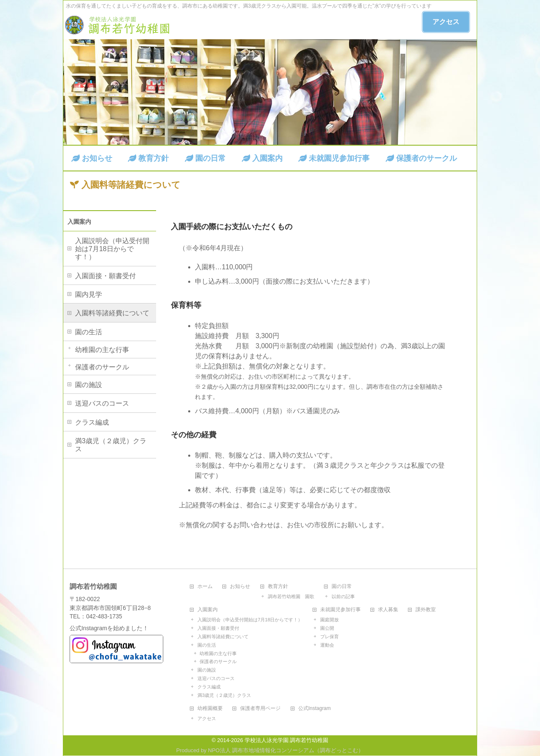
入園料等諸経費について (112, 313)
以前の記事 (343, 596)
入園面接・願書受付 (105, 276)
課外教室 (426, 610)
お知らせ (240, 587)
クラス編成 (92, 422)
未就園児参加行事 (340, 610)
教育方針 (278, 587)
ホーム (205, 587)
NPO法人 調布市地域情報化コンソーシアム (261, 750)
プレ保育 (329, 637)
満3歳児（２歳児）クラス (111, 445)
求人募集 (388, 610)
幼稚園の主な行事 (102, 350)
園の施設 (89, 385)
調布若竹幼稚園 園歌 (291, 596)
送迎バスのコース (102, 403)
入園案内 (79, 222)
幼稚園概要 (210, 709)
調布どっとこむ (339, 750)
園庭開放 (329, 620)
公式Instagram (315, 709)
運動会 (327, 645)
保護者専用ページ (260, 709)
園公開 (327, 628)
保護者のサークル (102, 367)
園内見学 (89, 294)
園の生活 (89, 332)
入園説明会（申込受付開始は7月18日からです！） (112, 249)
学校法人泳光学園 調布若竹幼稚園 (287, 740)
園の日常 (342, 587)
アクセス (446, 22)
